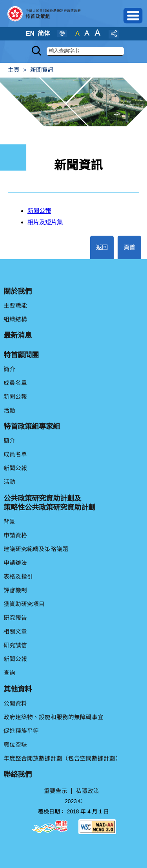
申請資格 (15, 535)
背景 (9, 522)
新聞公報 (39, 211)
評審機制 (15, 590)
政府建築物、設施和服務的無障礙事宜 (54, 717)
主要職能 (15, 306)
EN (30, 34)
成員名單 (15, 383)
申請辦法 (15, 563)
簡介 (9, 369)
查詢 (9, 673)
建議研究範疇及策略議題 (36, 549)
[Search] (37, 51)
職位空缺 (15, 745)
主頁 (14, 70)
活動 (9, 410)
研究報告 (15, 618)
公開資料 (15, 703)
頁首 (129, 247)
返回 (102, 247)
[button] (133, 16)
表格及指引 (18, 577)
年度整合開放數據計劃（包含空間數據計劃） (62, 758)
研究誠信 (15, 645)
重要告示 (56, 791)
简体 (44, 34)
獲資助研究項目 (24, 604)
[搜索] (85, 51)
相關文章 (15, 632)
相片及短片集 (45, 222)
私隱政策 (87, 791)
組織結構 (15, 319)
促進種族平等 (21, 731)
